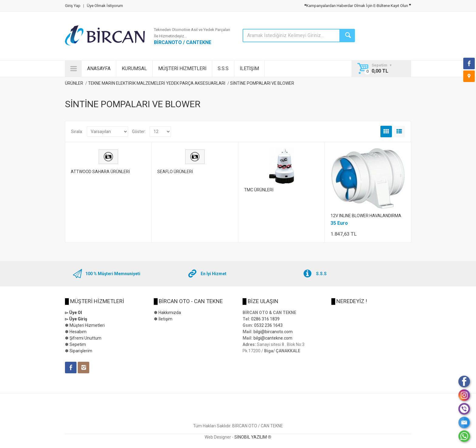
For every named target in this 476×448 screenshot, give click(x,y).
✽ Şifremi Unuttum (83, 338)
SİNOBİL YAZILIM (251, 437)
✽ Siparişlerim (79, 351)
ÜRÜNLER (74, 83)
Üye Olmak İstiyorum (105, 6)
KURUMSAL (134, 68)
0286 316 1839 (265, 319)
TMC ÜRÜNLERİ (259, 190)
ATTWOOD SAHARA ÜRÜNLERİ (100, 172)
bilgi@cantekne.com (273, 338)
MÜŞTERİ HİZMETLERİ (182, 68)
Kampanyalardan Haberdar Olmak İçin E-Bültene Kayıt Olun (358, 6)
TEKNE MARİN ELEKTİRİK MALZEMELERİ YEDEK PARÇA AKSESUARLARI (157, 83)
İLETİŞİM (249, 68)
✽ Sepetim (75, 344)
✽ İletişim (163, 319)
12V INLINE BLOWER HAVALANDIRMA (366, 216)
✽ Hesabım (76, 332)
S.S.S (223, 68)
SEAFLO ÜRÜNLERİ (175, 172)
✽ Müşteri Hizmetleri (85, 325)
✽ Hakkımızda (167, 313)
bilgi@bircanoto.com (273, 332)
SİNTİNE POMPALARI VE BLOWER (262, 83)
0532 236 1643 (268, 325)
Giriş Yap (73, 6)
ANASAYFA (99, 68)
